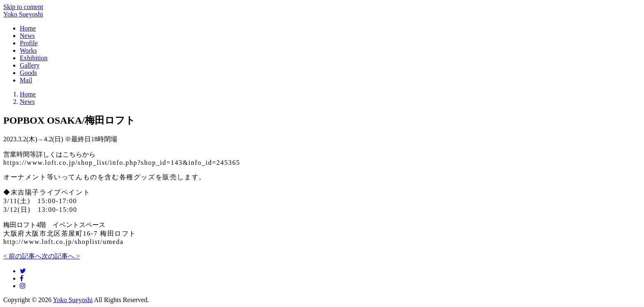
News (27, 36)
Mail (26, 80)
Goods (28, 73)
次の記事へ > (61, 256)
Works (28, 50)
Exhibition (34, 58)
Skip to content (23, 7)
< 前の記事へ (22, 256)
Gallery (30, 65)
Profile (29, 43)
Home (28, 28)
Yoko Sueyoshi (23, 14)
